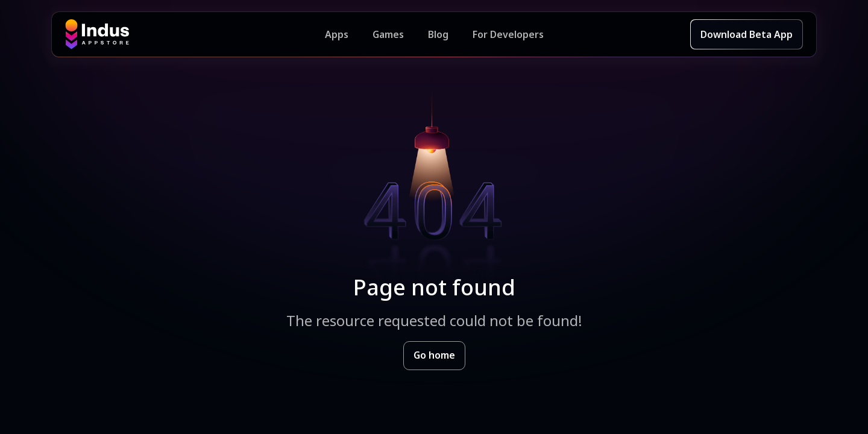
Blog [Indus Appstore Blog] (438, 34)
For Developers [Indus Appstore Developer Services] (508, 34)
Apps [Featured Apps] (337, 34)
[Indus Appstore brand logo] (195, 34)
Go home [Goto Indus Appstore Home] (434, 355)
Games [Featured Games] (388, 34)
